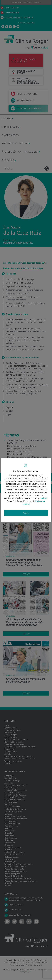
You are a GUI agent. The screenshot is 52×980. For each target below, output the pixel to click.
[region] (26, 490)
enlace (44, 498)
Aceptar (26, 513)
